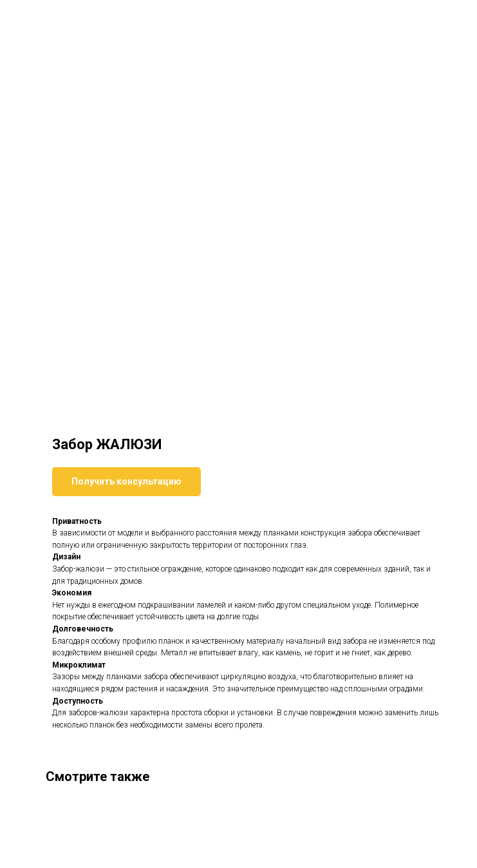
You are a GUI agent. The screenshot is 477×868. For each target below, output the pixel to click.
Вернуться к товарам (61, 19)
